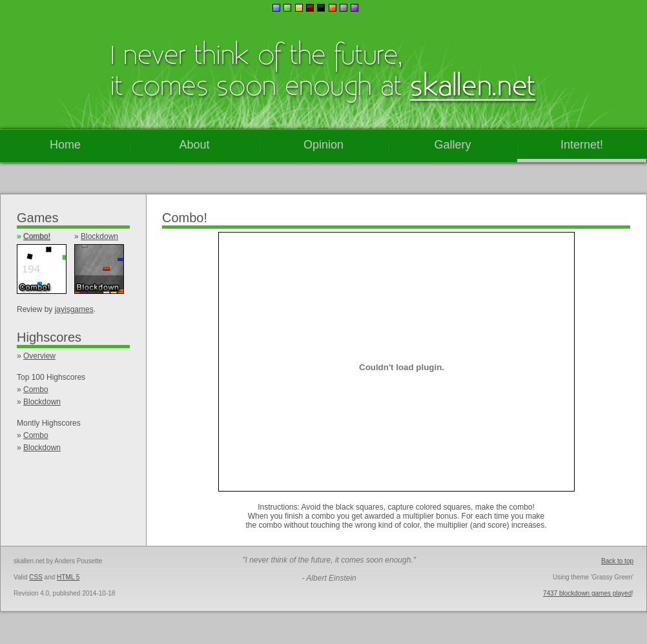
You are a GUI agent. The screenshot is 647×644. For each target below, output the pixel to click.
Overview (39, 356)
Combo (36, 390)
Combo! (37, 236)
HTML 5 (68, 577)
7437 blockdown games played (587, 593)
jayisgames (74, 309)
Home (65, 145)
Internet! (582, 145)
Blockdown (99, 236)
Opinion (323, 145)
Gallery (452, 145)
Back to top (617, 561)
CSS (36, 577)
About (194, 145)
